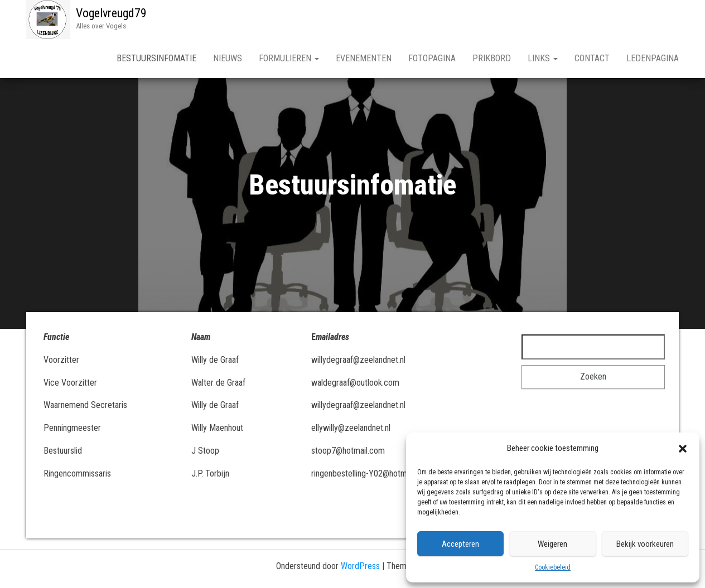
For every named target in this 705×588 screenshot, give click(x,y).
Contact (592, 58)
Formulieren (289, 58)
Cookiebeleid (553, 567)
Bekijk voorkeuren (645, 544)
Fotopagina (432, 58)
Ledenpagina (653, 58)
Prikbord (492, 58)
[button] (683, 449)
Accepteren (460, 544)
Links (543, 58)
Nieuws (228, 58)
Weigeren (552, 544)
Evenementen (364, 58)
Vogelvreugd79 (111, 13)
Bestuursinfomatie (156, 58)
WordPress (360, 566)
